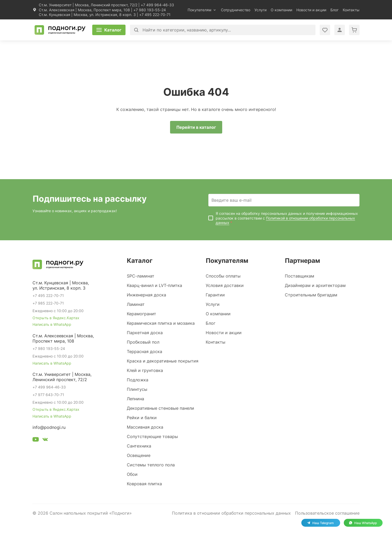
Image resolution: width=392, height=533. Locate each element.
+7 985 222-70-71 (48, 303)
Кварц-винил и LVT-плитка (154, 285)
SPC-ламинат (141, 276)
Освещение (139, 455)
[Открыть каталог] (109, 30)
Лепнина (135, 399)
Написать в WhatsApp (52, 324)
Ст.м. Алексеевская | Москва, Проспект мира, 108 (84, 10)
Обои (132, 474)
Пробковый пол (143, 342)
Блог (334, 10)
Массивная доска (145, 427)
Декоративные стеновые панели (160, 408)
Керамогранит (141, 314)
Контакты (351, 10)
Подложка (138, 380)
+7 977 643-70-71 (48, 395)
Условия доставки (225, 285)
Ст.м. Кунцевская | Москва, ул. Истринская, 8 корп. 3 (87, 15)
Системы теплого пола (151, 465)
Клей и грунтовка (145, 370)
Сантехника (139, 446)
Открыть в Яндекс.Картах (56, 318)
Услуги (260, 10)
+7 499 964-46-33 (157, 5)
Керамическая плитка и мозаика (161, 323)
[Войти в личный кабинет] (325, 30)
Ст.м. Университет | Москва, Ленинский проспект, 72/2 (88, 5)
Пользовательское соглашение (327, 513)
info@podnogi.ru (49, 427)
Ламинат (136, 304)
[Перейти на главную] (60, 30)
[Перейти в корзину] (354, 30)
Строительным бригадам (311, 295)
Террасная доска (145, 351)
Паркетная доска (145, 333)
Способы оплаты (223, 276)
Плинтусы (137, 389)
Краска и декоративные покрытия (163, 361)
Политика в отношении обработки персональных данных (231, 513)
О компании (281, 10)
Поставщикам (300, 276)
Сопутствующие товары (152, 436)
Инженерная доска (146, 295)
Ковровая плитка (144, 484)
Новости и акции (311, 10)
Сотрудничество (236, 10)
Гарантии (215, 295)
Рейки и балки (142, 418)
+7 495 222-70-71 (155, 15)
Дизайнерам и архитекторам (315, 285)
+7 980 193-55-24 (150, 10)
